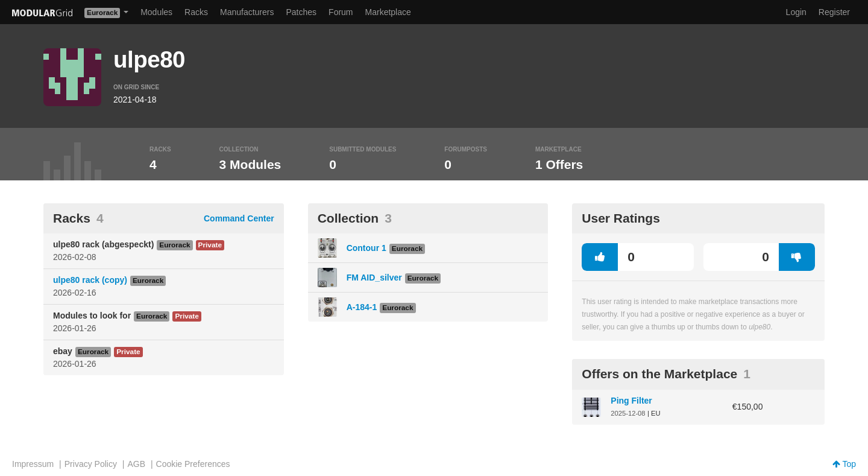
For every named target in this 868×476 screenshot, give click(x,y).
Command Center (239, 218)
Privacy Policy (91, 464)
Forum (341, 12)
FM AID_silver (374, 278)
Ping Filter (631, 401)
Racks (196, 12)
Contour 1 (366, 248)
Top (844, 464)
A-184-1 (362, 307)
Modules (156, 12)
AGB (136, 464)
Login (796, 12)
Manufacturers (247, 12)
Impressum (33, 464)
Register (834, 12)
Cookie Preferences (193, 464)
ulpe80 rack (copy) (90, 280)
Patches (301, 12)
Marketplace (388, 12)
